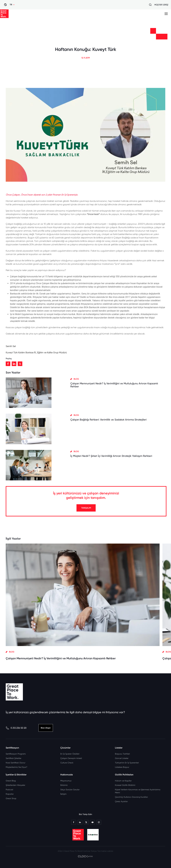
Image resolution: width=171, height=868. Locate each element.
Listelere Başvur (122, 767)
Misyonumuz (66, 781)
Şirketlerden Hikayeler (15, 785)
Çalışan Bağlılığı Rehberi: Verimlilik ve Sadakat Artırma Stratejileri (108, 420)
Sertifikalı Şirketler (14, 758)
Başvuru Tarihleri (122, 754)
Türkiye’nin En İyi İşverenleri (127, 763)
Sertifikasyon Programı (16, 754)
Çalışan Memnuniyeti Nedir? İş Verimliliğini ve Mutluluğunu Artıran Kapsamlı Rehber (61, 658)
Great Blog (11, 781)
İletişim (63, 794)
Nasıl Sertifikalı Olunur (16, 763)
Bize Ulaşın (46, 728)
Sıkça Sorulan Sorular (70, 790)
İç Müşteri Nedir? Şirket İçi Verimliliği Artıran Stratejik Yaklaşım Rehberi (111, 456)
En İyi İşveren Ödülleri (70, 754)
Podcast (9, 790)
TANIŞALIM (86, 508)
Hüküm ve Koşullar (123, 781)
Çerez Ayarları (121, 801)
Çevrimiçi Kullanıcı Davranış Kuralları (131, 797)
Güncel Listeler (122, 758)
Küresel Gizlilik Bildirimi (125, 785)
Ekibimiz (64, 785)
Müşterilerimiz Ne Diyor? (16, 767)
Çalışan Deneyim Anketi (71, 758)
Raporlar (10, 794)
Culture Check (67, 763)
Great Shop (11, 798)
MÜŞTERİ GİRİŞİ (161, 5)
